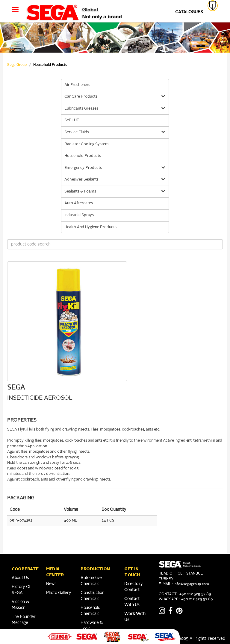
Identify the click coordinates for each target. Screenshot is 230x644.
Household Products (83, 156)
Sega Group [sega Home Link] (17, 65)
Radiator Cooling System (87, 144)
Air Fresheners (77, 85)
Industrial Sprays (79, 215)
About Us (20, 578)
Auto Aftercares (79, 203)
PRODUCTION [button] (95, 569)
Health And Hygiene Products (90, 227)
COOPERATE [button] (25, 569)
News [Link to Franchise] (51, 584)
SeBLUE (72, 120)
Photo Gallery (58, 593)
